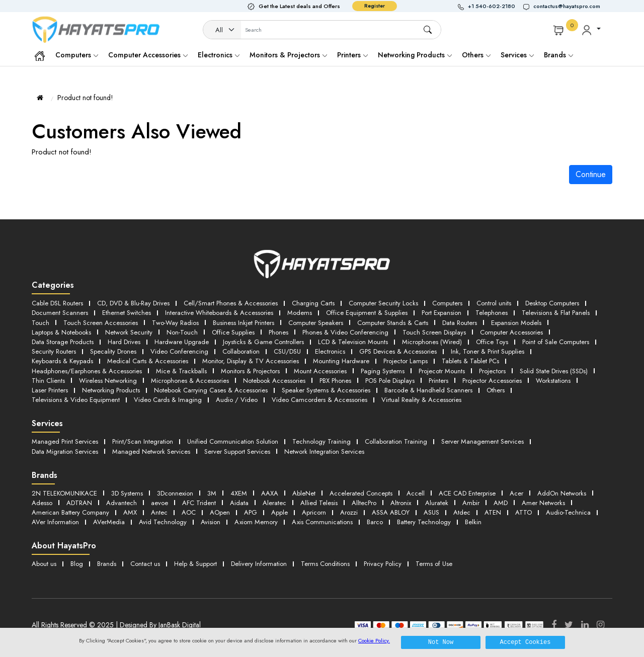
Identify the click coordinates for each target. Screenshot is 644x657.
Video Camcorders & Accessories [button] (319, 400)
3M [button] (212, 493)
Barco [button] (375, 522)
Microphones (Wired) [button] (432, 342)
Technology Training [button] (321, 441)
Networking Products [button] (111, 390)
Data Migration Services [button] (65, 451)
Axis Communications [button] (322, 522)
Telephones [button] (492, 313)
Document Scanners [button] (60, 313)
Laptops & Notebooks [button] (61, 332)
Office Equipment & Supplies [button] (367, 313)
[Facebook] (554, 625)
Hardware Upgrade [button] (182, 342)
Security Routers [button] (54, 351)
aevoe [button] (159, 503)
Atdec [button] (462, 512)
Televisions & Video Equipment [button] (76, 400)
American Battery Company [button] (70, 512)
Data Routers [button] (460, 323)
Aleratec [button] (274, 503)
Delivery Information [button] (259, 564)
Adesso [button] (42, 503)
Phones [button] (278, 332)
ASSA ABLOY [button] (391, 512)
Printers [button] (438, 381)
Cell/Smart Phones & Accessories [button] (231, 303)
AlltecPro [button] (364, 503)
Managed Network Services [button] (151, 451)
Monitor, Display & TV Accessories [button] (251, 361)
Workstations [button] (553, 381)
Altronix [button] (401, 503)
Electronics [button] (330, 351)
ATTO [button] (524, 512)
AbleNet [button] (304, 493)
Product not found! (85, 98)
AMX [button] (130, 512)
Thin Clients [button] (48, 381)
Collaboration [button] (241, 351)
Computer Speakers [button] (316, 323)
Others (476, 55)
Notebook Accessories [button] (274, 381)
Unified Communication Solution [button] (233, 441)
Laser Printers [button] (50, 390)
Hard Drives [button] (124, 342)
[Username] (332, 30)
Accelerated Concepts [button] (361, 493)
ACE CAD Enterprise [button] (467, 493)
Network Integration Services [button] (324, 451)
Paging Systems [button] (383, 371)
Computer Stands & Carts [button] (393, 323)
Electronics (219, 55)
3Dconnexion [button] (175, 493)
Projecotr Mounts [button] (442, 371)
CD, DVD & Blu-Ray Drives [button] (133, 303)
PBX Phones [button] (335, 381)
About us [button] (44, 564)
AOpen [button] (220, 512)
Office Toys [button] (492, 342)
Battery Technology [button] (424, 522)
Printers (352, 55)
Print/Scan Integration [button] (143, 441)
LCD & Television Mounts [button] (353, 342)
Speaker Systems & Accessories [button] (326, 390)
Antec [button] (159, 512)
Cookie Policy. (374, 640)
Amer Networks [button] (543, 503)
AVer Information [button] (55, 522)
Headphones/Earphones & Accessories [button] (87, 371)
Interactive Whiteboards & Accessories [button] (219, 313)
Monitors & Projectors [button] (250, 371)
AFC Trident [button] (199, 503)
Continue (591, 174)
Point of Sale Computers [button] (556, 342)
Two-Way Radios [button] (175, 323)
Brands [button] (558, 55)
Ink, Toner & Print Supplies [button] (488, 351)
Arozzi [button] (349, 512)
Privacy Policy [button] (383, 564)
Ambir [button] (471, 503)
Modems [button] (300, 313)
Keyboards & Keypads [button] (62, 361)
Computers (77, 55)
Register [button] (375, 6)
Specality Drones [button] (113, 351)
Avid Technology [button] (163, 522)
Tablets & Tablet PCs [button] (470, 361)
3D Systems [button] (127, 493)
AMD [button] (501, 503)
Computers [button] (447, 303)
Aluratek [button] (437, 503)
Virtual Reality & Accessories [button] (421, 400)
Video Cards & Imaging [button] (168, 400)
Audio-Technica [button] (568, 512)
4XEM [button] (239, 493)
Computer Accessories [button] (511, 332)
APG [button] (251, 512)
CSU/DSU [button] (287, 351)
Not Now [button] (441, 642)
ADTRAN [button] (79, 503)
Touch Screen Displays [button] (434, 332)
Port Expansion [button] (441, 313)
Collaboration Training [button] (396, 441)
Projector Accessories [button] (492, 381)
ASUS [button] (431, 512)
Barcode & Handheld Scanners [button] (428, 390)
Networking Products (415, 55)
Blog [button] (77, 564)
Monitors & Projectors (288, 55)
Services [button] (517, 55)
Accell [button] (416, 493)
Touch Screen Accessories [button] (101, 323)
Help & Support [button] (195, 564)
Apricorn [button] (314, 512)
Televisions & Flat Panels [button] (556, 313)
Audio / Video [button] (237, 400)
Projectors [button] (492, 371)
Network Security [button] (129, 332)
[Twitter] (569, 625)
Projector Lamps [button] (406, 361)
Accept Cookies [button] (526, 642)
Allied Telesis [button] (319, 503)
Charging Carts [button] (313, 303)
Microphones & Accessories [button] (190, 381)
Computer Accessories (148, 55)
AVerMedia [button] (109, 522)
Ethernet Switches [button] (127, 313)
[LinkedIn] (585, 625)
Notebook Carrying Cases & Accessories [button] (211, 390)
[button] (491, 6)
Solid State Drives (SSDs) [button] (554, 371)
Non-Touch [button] (182, 332)
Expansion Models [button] (516, 323)
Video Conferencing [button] (179, 351)
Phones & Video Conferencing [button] (345, 332)
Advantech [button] (122, 503)
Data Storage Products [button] (63, 342)
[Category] (222, 30)
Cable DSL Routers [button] (57, 303)
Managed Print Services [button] (65, 441)
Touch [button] (41, 323)
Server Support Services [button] (237, 451)
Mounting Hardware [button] (341, 361)
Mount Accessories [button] (320, 371)
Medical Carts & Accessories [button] (148, 361)
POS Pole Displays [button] (390, 381)
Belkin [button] (473, 522)
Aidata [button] (239, 503)
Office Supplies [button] (233, 332)
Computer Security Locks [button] (383, 303)
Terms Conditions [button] (325, 564)
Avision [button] (211, 522)
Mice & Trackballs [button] (181, 371)
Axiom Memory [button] (256, 522)
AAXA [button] (270, 493)
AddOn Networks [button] (562, 493)
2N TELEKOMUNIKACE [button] (64, 493)
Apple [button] (279, 512)
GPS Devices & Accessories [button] (398, 351)
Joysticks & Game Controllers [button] (263, 342)
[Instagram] (600, 625)
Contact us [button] (145, 564)
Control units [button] (494, 303)
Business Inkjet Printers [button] (244, 323)
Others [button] (496, 390)
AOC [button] (189, 512)
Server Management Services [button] (482, 441)
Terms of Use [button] (434, 564)
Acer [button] (516, 493)
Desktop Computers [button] (552, 303)
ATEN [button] (493, 512)
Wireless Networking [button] (108, 381)
